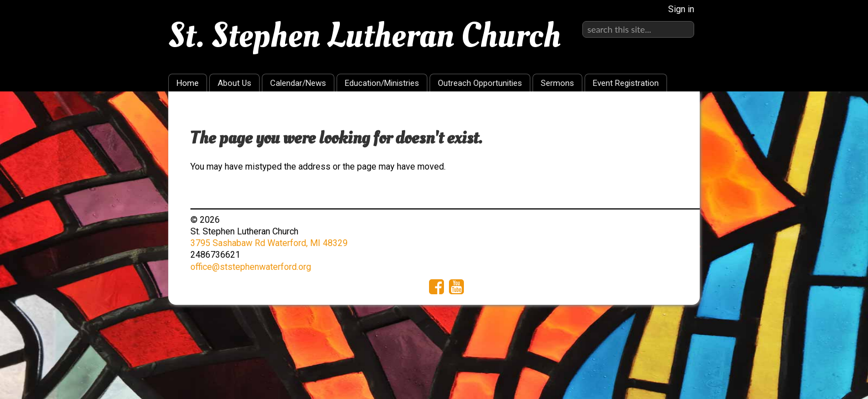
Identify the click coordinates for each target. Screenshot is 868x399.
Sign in (681, 9)
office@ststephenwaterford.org (251, 267)
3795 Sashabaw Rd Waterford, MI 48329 (269, 243)
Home (188, 83)
